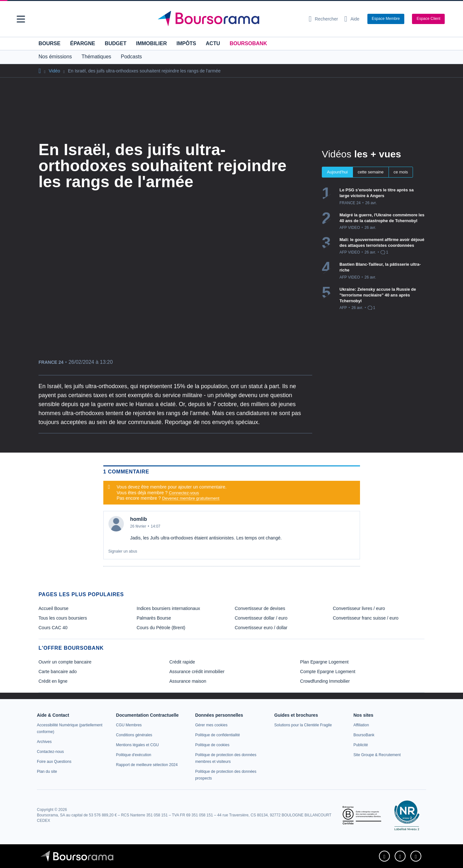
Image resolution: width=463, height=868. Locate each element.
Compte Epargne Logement (328, 672)
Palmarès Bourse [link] (154, 618)
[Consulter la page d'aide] (352, 19)
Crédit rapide (182, 662)
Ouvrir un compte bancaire (65, 662)
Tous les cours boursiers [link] (63, 618)
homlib (139, 519)
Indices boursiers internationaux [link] (168, 608)
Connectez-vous (184, 493)
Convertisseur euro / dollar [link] (261, 628)
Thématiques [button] (96, 57)
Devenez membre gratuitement (191, 498)
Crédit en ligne (53, 681)
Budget (116, 43)
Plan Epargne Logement (324, 662)
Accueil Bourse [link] (53, 608)
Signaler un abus (123, 551)
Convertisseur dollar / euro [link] (261, 618)
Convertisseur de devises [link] (260, 608)
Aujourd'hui (337, 172)
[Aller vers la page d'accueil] (229, 19)
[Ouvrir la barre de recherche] (323, 19)
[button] (21, 19)
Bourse (49, 43)
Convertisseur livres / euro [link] (359, 608)
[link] (44, 742)
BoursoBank (248, 43)
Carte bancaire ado (58, 672)
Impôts (186, 43)
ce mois (401, 172)
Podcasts (132, 57)
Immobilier (151, 43)
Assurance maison (188, 681)
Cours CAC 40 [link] (53, 628)
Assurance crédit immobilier (197, 672)
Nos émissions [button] (55, 57)
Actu (213, 43)
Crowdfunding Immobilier (325, 681)
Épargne (82, 43)
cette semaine (371, 172)
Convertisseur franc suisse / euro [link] (366, 618)
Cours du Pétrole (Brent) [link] (161, 628)
